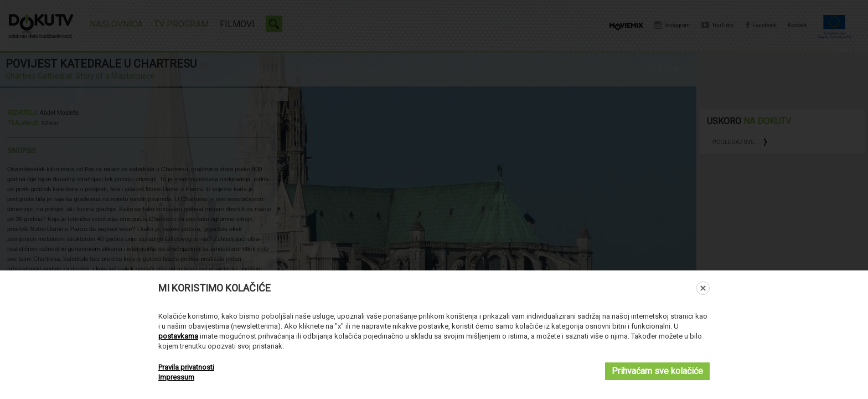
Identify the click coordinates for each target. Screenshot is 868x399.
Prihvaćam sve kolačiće (657, 371)
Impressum (176, 377)
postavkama (178, 336)
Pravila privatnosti (186, 367)
